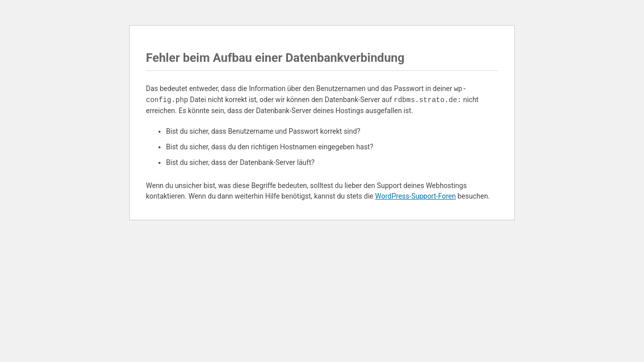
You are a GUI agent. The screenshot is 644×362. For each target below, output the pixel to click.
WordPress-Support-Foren (415, 196)
